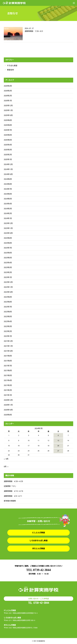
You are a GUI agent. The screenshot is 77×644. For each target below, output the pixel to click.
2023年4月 (8, 263)
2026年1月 (8, 101)
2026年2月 (8, 96)
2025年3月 (8, 150)
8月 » (6, 467)
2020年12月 (8, 400)
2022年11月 (8, 287)
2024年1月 (8, 218)
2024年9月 (8, 179)
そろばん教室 (12, 66)
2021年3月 (8, 385)
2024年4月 (8, 204)
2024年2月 (8, 213)
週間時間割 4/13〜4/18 (13, 491)
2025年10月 (8, 115)
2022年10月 (8, 292)
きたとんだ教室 (38, 548)
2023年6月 (8, 253)
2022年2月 (8, 331)
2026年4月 (8, 86)
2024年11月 (8, 169)
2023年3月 (8, 267)
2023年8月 (8, 243)
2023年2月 (8, 272)
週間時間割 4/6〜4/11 (13, 496)
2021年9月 (8, 356)
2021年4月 (8, 380)
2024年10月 (8, 174)
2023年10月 (8, 233)
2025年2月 (8, 155)
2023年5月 (8, 258)
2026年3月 (8, 91)
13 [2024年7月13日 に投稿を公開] (58, 440)
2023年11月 (8, 228)
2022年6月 (8, 312)
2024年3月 (8, 209)
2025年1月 (8, 159)
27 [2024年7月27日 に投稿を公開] (58, 451)
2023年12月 (8, 223)
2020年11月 (8, 405)
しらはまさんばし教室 (38, 541)
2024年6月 (8, 194)
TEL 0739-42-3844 (38, 570)
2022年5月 (8, 317)
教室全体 (10, 70)
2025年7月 (8, 130)
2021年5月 (8, 375)
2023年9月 (8, 238)
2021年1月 (8, 395)
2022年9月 (8, 297)
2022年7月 (8, 307)
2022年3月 (8, 326)
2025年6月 (8, 135)
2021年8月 (8, 361)
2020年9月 (8, 415)
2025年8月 (8, 125)
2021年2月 (8, 390)
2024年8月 (8, 184)
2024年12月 (8, 164)
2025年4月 (8, 145)
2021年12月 (8, 341)
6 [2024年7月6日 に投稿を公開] (58, 435)
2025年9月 (8, 120)
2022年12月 (8, 282)
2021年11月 (8, 346)
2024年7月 (8, 189)
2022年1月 (8, 336)
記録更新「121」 (10, 486)
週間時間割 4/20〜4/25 (13, 481)
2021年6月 (8, 371)
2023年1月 (8, 277)
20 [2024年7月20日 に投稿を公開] (58, 446)
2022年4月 (8, 321)
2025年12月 (8, 106)
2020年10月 (8, 410)
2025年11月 (8, 110)
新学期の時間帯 (10, 501)
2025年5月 (8, 140)
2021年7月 (8, 366)
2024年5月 (8, 199)
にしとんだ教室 (38, 533)
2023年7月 (8, 248)
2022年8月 (8, 302)
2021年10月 (8, 351)
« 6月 (6, 459)
